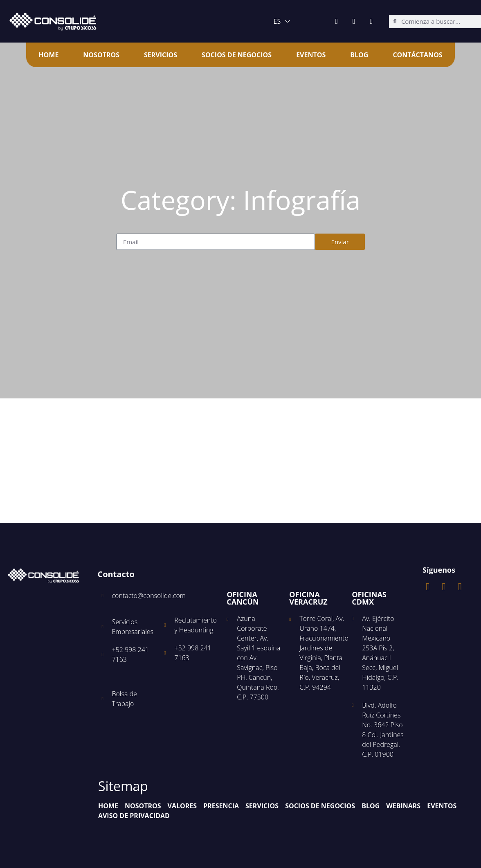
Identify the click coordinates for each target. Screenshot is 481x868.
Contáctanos (417, 55)
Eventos (311, 55)
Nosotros (101, 55)
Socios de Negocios (237, 55)
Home (48, 55)
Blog (359, 55)
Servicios (161, 55)
